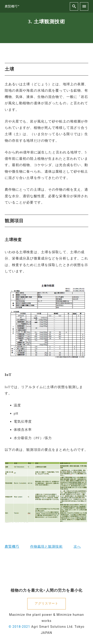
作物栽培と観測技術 (46, 546)
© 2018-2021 (19, 627)
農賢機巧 (12, 546)
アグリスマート (47, 603)
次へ (77, 546)
